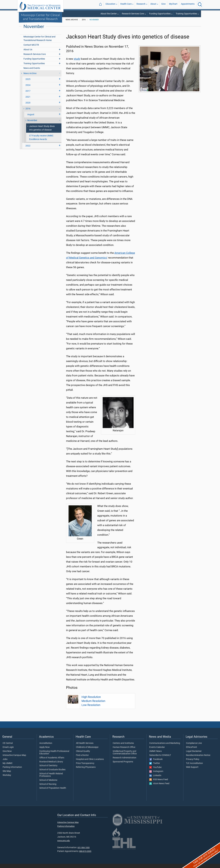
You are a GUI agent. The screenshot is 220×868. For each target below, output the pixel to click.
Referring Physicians (86, 771)
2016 (28, 113)
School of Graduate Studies (52, 774)
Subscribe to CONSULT (160, 759)
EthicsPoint (192, 751)
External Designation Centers (121, 20)
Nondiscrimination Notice (198, 759)
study (77, 63)
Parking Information (12, 771)
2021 (28, 101)
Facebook (156, 763)
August (31, 119)
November (94, 24)
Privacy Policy (193, 763)
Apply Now (45, 751)
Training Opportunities (186, 14)
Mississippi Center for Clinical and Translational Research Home (39, 43)
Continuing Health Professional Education (54, 757)
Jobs (5, 763)
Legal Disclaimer (194, 755)
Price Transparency (85, 767)
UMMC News (155, 755)
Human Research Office (124, 751)
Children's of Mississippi (87, 751)
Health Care (126, 4)
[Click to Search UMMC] (200, 4)
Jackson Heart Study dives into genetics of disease (42, 132)
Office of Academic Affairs (52, 762)
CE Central (8, 748)
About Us (28, 54)
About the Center (109, 14)
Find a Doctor (82, 759)
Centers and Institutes (93, 20)
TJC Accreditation (194, 767)
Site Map (7, 775)
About (153, 4)
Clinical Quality (83, 755)
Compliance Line (194, 748)
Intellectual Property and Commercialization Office (125, 757)
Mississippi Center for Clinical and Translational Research (40, 17)
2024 (28, 89)
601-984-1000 (84, 852)
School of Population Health (53, 792)
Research (141, 4)
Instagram (156, 776)
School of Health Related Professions (51, 779)
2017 (28, 95)
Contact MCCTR (31, 49)
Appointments (188, 4)
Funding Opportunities (160, 14)
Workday (7, 779)
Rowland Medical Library (51, 766)
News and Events (32, 72)
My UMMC (8, 767)
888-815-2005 (85, 855)
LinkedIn (155, 780)
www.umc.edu (64, 845)
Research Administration (125, 762)
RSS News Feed (159, 784)
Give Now (7, 755)
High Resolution (91, 701)
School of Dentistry (48, 770)
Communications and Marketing (165, 748)
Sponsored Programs (123, 766)
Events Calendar (157, 751)
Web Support (192, 771)
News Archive (30, 78)
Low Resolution (91, 709)
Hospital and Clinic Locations (90, 763)
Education (110, 4)
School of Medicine (48, 784)
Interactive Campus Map (14, 759)
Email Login (8, 751)
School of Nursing (48, 788)
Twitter (155, 767)
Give (163, 4)
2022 (28, 150)
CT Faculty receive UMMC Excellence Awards (41, 142)
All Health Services (85, 748)
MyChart (173, 4)
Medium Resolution (93, 705)
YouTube (155, 772)
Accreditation (46, 748)
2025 (28, 83)
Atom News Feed (159, 788)
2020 (28, 107)
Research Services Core (133, 14)
